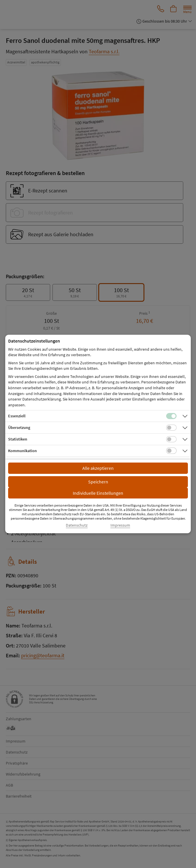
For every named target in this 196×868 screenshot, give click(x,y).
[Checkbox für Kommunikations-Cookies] (171, 451)
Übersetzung (19, 427)
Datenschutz (77, 525)
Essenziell (17, 416)
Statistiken (18, 439)
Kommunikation (22, 451)
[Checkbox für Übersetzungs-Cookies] (171, 428)
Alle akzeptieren (98, 468)
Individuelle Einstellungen (98, 493)
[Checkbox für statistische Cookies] (171, 439)
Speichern (98, 482)
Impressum (120, 525)
